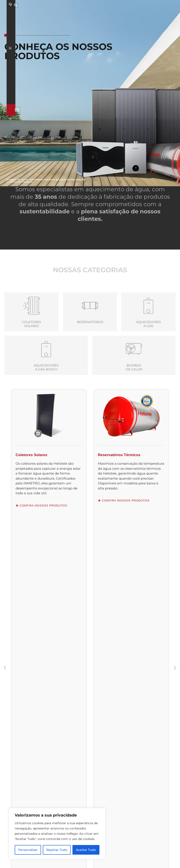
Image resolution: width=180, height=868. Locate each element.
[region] (57, 834)
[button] (143, 5)
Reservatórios (90, 346)
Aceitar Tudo (86, 850)
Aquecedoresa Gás (148, 348)
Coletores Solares (31, 348)
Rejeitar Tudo (57, 850)
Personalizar (28, 850)
